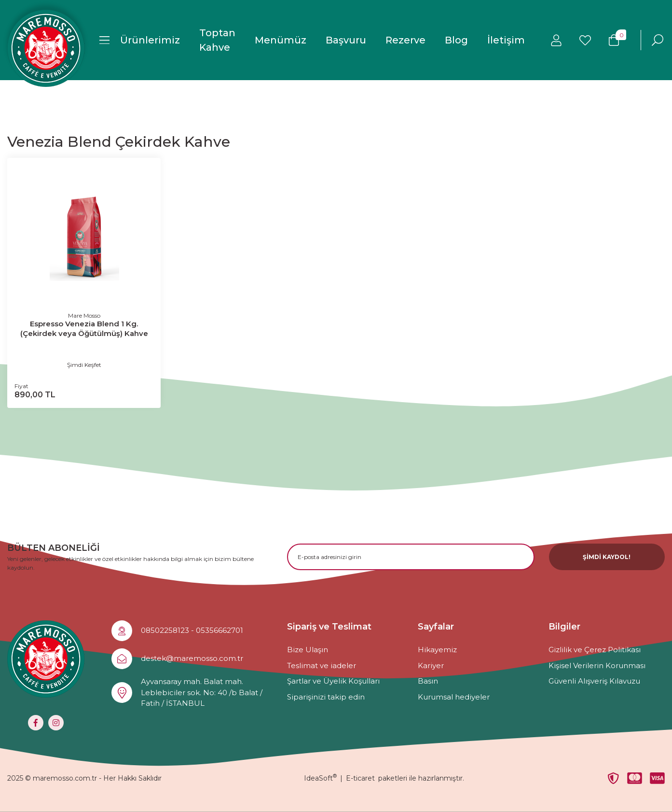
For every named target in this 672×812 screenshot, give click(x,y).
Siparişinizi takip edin (326, 697)
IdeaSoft (320, 778)
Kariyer (431, 665)
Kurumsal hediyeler (454, 697)
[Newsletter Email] (411, 557)
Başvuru (346, 40)
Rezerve (405, 40)
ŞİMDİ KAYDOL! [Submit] (607, 557)
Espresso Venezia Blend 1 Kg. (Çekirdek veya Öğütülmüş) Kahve (84, 329)
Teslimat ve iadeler (322, 665)
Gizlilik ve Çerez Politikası (595, 650)
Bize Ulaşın (308, 650)
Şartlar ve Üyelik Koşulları (333, 681)
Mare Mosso (84, 315)
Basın (428, 681)
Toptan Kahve (217, 40)
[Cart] (614, 40)
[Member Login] (556, 40)
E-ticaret (360, 778)
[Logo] (46, 48)
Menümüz (281, 40)
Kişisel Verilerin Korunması (597, 665)
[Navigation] (140, 40)
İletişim (506, 40)
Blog (456, 40)
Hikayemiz (437, 650)
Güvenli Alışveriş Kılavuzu (594, 681)
